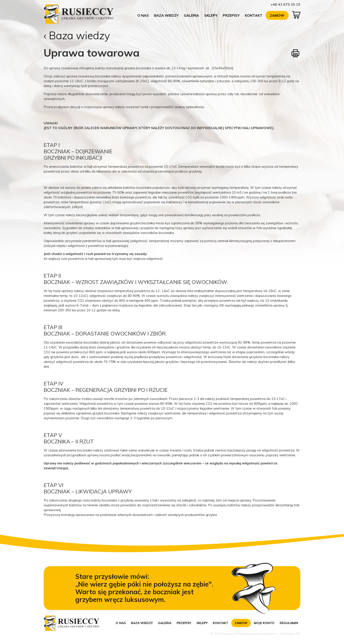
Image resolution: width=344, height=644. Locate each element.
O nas (143, 15)
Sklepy (211, 15)
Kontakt (254, 15)
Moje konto (264, 623)
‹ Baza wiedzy (77, 35)
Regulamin (289, 623)
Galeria (191, 15)
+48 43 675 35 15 (285, 4)
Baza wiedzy (166, 15)
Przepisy (231, 15)
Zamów (277, 15)
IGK (298, 633)
